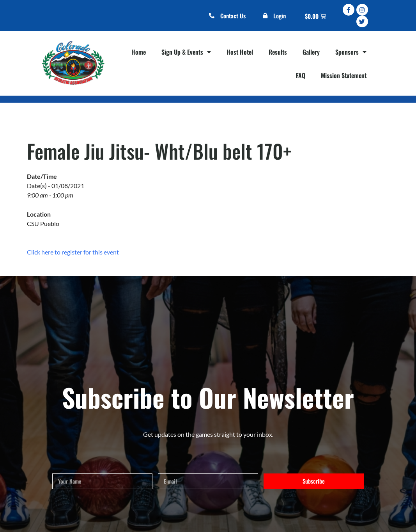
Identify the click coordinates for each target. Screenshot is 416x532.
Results (278, 52)
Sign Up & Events (186, 52)
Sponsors (351, 52)
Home (139, 52)
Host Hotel (240, 52)
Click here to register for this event (73, 252)
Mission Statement (344, 75)
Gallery (311, 52)
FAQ (301, 75)
